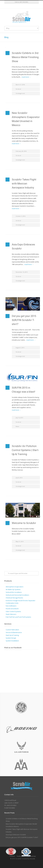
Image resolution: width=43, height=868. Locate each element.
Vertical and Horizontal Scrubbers (17, 595)
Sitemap (33, 856)
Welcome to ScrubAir (24, 523)
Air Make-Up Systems (13, 589)
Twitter (15, 6)
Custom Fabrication (12, 630)
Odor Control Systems (13, 611)
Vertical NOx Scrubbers (14, 592)
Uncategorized (20, 93)
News (17, 426)
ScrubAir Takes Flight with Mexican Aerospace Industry (24, 184)
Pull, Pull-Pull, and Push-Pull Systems (18, 617)
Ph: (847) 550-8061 (10, 805)
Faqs (27, 856)
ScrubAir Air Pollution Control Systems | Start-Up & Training (25, 450)
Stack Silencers (11, 614)
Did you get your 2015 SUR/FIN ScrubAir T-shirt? (24, 320)
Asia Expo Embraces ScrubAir (16, 835)
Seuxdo (32, 859)
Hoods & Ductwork (12, 609)
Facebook (19, 6)
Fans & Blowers (11, 606)
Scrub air (18, 89)
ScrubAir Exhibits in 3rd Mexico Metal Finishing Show (25, 57)
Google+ (24, 6)
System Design (11, 638)
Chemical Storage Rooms (14, 598)
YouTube (28, 6)
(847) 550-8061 (24, 2)
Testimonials (21, 856)
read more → (26, 77)
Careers (12, 856)
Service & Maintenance (14, 632)
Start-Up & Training (12, 635)
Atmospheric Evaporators (15, 587)
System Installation (12, 641)
